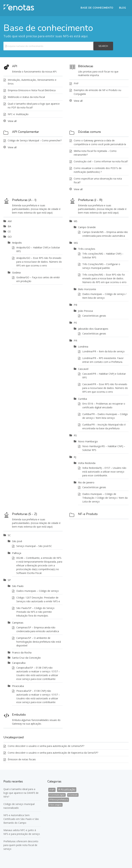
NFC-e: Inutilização (18, 114)
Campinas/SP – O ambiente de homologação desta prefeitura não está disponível (39, 642)
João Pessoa (85, 311)
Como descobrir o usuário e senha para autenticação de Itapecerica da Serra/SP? (53, 753)
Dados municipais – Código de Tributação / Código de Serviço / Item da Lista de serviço (105, 498)
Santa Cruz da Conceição (26, 658)
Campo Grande (87, 227)
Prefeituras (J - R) (90, 200)
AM (10, 221)
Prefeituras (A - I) (24, 200)
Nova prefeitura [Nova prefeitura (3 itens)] (60, 799)
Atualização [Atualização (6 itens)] (68, 789)
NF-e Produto (88, 514)
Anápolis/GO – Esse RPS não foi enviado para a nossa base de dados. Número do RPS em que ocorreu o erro (39, 262)
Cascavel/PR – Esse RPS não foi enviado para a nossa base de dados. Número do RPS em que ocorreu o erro (105, 388)
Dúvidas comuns (89, 132)
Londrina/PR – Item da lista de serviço (103, 351)
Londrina (83, 346)
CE (9, 231)
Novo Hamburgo (88, 441)
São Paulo (18, 586)
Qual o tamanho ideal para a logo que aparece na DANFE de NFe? (21, 793)
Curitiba (82, 399)
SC (9, 535)
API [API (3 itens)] (53, 790)
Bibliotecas (86, 66)
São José (17, 541)
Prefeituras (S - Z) (25, 514)
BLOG (123, 8)
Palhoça (17, 553)
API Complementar (26, 132)
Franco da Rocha (22, 652)
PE (75, 323)
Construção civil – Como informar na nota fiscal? (101, 161)
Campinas (18, 623)
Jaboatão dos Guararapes (93, 329)
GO (10, 237)
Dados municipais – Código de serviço (38, 591)
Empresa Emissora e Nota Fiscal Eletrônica (32, 90)
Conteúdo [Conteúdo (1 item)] (74, 795)
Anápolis (17, 243)
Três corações (87, 249)
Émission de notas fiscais (22, 759)
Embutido (19, 715)
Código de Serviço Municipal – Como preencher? (35, 140)
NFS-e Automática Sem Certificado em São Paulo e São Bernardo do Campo (21, 819)
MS (76, 221)
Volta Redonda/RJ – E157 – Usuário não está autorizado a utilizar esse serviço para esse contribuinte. (104, 472)
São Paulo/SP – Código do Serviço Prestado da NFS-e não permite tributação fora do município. (35, 612)
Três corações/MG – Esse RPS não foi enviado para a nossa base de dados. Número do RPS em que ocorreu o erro (104, 278)
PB (75, 305)
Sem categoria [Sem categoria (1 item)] (56, 805)
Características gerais (94, 316)
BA (9, 226)
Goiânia (16, 272)
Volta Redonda (87, 463)
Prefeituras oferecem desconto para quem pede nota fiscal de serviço (21, 845)
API (15, 66)
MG (76, 243)
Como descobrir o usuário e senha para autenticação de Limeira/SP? (46, 746)
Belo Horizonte (87, 289)
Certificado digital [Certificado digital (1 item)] (58, 795)
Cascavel (83, 369)
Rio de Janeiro (86, 482)
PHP (76, 83)
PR (75, 340)
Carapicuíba (19, 663)
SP (9, 580)
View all (12, 121)
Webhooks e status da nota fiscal (26, 97)
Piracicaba (18, 686)
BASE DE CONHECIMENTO (97, 8)
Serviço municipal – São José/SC (34, 546)
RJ (75, 457)
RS (75, 435)
